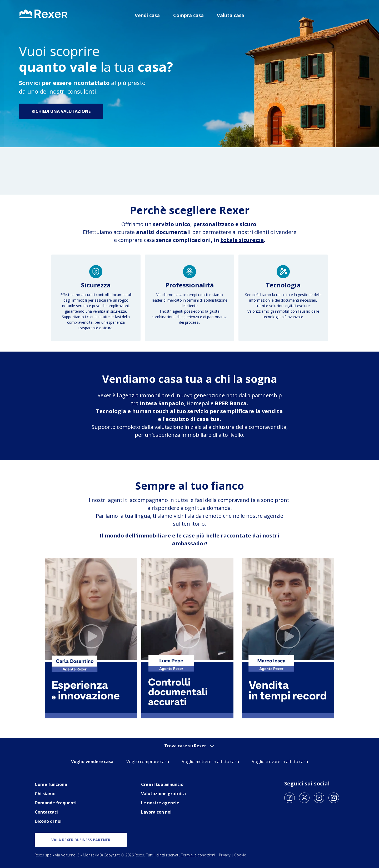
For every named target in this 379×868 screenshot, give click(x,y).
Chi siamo (45, 794)
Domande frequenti (56, 803)
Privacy (225, 855)
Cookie (240, 855)
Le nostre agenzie (160, 803)
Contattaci (46, 812)
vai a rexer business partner (81, 840)
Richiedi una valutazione (61, 111)
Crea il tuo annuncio (162, 784)
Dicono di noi (48, 821)
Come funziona (51, 784)
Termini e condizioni (198, 855)
